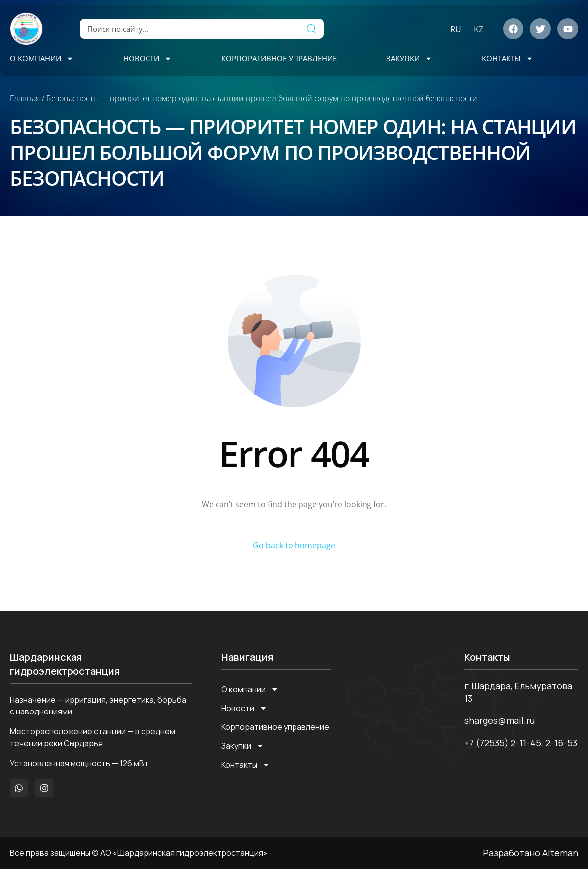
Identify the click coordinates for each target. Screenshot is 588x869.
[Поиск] (311, 29)
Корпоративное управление (279, 58)
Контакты (508, 58)
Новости (147, 58)
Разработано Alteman (530, 853)
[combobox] (190, 29)
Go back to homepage (294, 545)
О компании (42, 58)
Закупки (409, 58)
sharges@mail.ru (500, 720)
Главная (25, 98)
